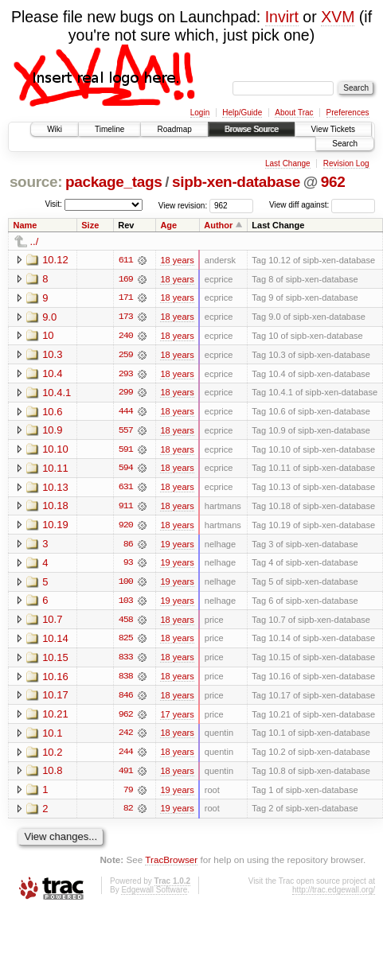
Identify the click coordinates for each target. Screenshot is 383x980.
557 (126, 432)
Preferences (348, 113)
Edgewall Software (154, 894)
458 (126, 623)
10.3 (52, 355)
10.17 (55, 699)
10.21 (55, 718)
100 (126, 585)
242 (126, 737)
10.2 (52, 756)
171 (126, 298)
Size (90, 225)
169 (126, 279)
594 (126, 470)
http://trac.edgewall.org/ (334, 894)
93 (128, 566)
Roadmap (174, 129)
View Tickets (333, 129)
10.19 (55, 527)
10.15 (55, 661)
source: (36, 182)
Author (218, 225)
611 (126, 260)
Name (25, 225)
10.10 (55, 451)
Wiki (55, 129)
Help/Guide (242, 113)
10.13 (55, 489)
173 (126, 317)
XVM (338, 17)
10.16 (55, 680)
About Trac (294, 113)
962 (333, 182)
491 (126, 776)
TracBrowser (171, 865)
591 (126, 451)
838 (126, 680)
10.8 (52, 775)
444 (126, 413)
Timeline (109, 129)
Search (345, 144)
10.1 (52, 737)
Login (200, 113)
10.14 (55, 642)
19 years (177, 546)
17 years (177, 718)
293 (126, 375)
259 (126, 356)
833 (126, 661)
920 (126, 527)
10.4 (52, 374)
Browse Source (252, 129)
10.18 (55, 508)
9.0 (49, 317)
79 (128, 795)
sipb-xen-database (236, 182)
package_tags (114, 182)
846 (126, 699)
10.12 (55, 260)
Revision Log (346, 163)
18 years (177, 260)
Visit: (53, 204)
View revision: (183, 205)
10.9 (52, 432)
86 (128, 546)
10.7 (52, 622)
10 (48, 336)
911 (126, 508)
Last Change (288, 163)
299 (126, 394)
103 (126, 604)
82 (128, 814)
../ (35, 241)
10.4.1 (57, 393)
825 (126, 642)
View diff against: (322, 205)
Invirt (282, 17)
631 (126, 489)
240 (126, 336)
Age (168, 225)
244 (126, 756)
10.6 (52, 412)
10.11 (55, 470)
